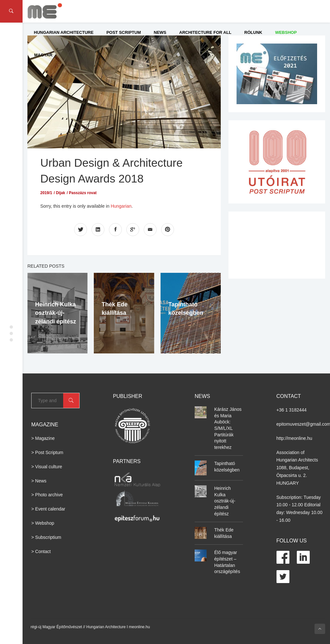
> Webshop (43, 523)
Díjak (60, 193)
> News (39, 481)
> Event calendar (48, 509)
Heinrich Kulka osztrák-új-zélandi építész (56, 313)
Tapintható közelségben (227, 467)
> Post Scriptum (47, 452)
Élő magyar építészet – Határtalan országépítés (227, 562)
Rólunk (253, 32)
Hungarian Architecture (64, 32)
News (160, 32)
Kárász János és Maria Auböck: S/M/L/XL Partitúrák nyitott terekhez (228, 428)
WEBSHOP (286, 32)
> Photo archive (47, 495)
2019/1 (46, 193)
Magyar (43, 55)
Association (288, 452)
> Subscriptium (46, 537)
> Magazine (43, 438)
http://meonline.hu (294, 438)
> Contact (41, 551)
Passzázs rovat (83, 193)
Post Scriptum (124, 32)
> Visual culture (47, 467)
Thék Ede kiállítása (224, 533)
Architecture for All (205, 32)
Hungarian (121, 206)
